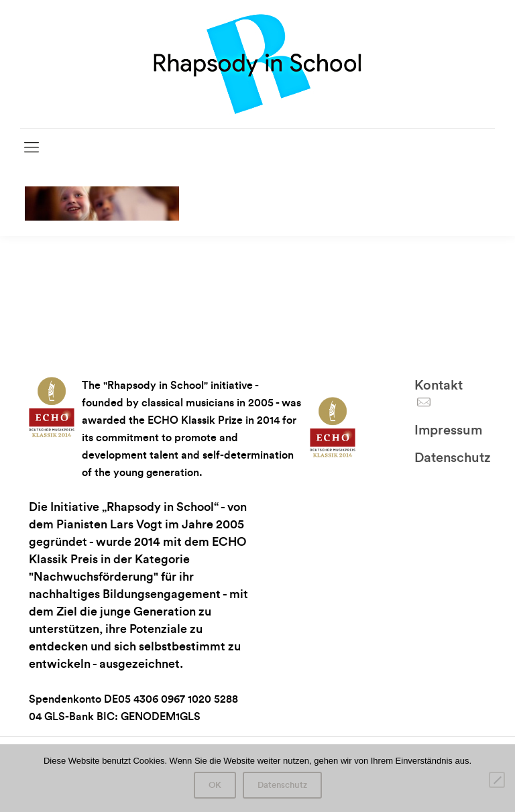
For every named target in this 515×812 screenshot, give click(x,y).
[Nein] (497, 780)
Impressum (448, 430)
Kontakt (439, 386)
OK (215, 785)
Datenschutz (452, 458)
